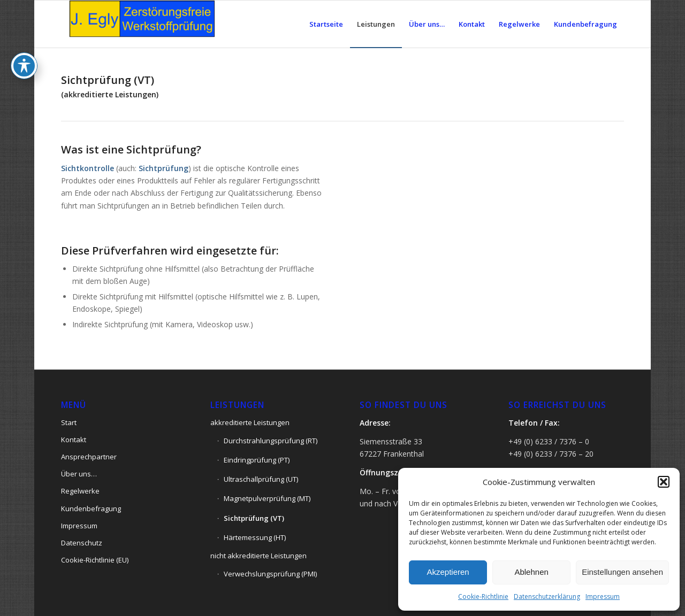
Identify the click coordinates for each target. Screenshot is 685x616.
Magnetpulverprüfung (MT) (267, 498)
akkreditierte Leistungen (250, 422)
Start (69, 422)
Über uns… (79, 474)
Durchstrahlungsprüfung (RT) (271, 441)
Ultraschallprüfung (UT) (261, 479)
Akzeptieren (448, 572)
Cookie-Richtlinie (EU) (95, 560)
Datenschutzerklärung (547, 596)
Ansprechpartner (89, 457)
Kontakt (74, 440)
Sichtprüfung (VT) (254, 518)
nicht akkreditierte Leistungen (258, 556)
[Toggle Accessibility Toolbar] (24, 43)
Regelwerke (80, 491)
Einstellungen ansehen (622, 572)
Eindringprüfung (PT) (257, 460)
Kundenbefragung (91, 509)
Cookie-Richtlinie (483, 596)
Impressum (603, 596)
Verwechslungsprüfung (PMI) (270, 574)
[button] (664, 482)
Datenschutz (82, 543)
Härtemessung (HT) (255, 537)
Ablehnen (531, 572)
